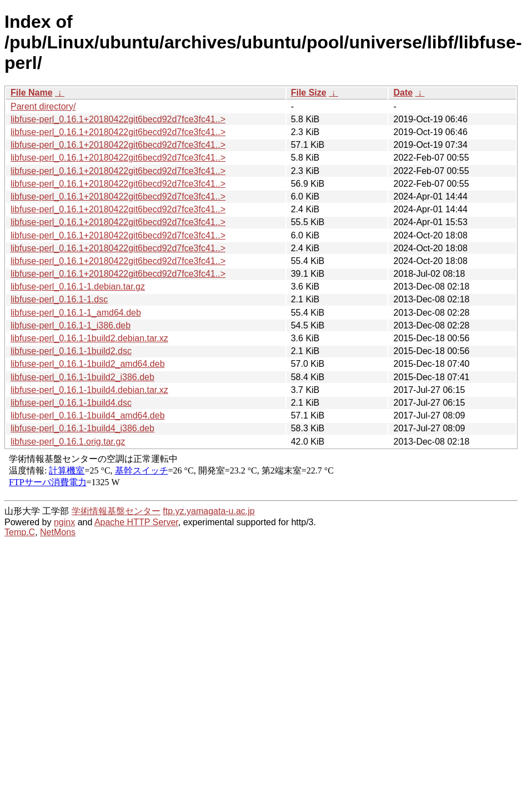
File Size (309, 93)
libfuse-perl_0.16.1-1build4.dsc (71, 403)
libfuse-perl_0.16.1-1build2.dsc (71, 351)
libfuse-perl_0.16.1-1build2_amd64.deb (88, 364)
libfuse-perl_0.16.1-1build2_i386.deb (82, 377)
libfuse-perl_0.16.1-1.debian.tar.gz (78, 287)
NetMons (58, 532)
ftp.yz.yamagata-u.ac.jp (209, 511)
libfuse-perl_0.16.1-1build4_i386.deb (82, 428)
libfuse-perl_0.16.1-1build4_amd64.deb (88, 415)
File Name (32, 93)
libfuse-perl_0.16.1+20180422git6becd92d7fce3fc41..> (118, 119)
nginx (64, 522)
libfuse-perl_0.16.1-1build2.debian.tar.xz (89, 338)
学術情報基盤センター (116, 511)
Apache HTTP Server (136, 522)
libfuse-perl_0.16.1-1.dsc (59, 299)
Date (403, 93)
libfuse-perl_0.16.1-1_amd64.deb (76, 313)
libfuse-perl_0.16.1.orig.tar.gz (68, 442)
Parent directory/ (43, 106)
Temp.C (20, 532)
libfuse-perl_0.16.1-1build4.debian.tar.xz (89, 390)
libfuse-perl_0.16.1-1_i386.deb (71, 325)
